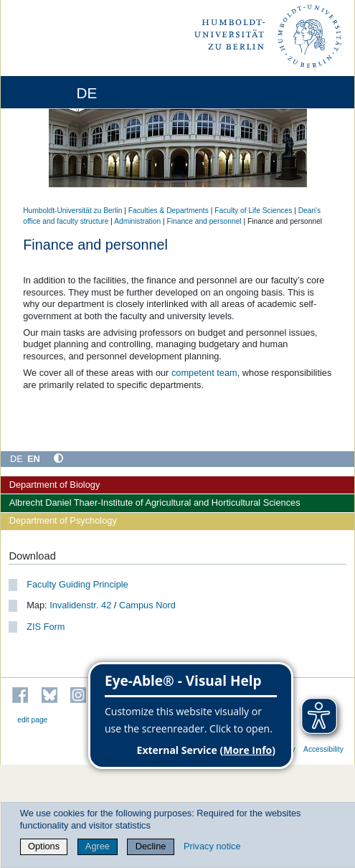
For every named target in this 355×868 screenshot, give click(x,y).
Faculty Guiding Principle (77, 584)
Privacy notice (212, 846)
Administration (137, 221)
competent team (204, 373)
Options (44, 846)
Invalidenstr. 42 (80, 605)
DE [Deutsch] (16, 459)
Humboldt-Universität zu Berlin (72, 211)
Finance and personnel (204, 221)
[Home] (52, 92)
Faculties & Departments (169, 211)
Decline (151, 846)
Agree (98, 846)
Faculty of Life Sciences (253, 211)
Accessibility (323, 749)
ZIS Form (46, 627)
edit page (32, 720)
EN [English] (34, 459)
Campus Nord (147, 605)
